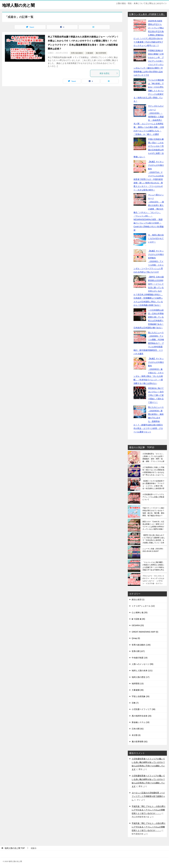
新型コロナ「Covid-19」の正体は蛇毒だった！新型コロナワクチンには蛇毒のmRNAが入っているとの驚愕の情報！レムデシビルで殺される (153, 525)
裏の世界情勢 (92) (140, 742)
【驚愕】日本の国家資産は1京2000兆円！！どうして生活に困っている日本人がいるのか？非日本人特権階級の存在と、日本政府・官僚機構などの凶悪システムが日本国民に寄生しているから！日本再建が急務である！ (149, 291)
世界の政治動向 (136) (141, 645)
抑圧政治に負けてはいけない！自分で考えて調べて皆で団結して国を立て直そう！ (156, 395)
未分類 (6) (136, 735)
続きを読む (109, 73)
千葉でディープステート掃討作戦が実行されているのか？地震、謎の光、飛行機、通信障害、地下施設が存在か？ (153, 512)
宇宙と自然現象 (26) (141, 696)
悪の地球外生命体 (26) (142, 716)
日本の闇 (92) (138, 729)
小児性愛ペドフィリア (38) (144, 709)
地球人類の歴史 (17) (141, 677)
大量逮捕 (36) (138, 690)
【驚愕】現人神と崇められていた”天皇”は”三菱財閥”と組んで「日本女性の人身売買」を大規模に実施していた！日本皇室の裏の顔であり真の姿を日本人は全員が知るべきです (154, 539)
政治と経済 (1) (138, 600)
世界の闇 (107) (138, 651)
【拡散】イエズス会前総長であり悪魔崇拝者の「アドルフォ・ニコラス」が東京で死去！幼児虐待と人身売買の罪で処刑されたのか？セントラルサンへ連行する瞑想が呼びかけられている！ (153, 485)
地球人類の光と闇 (19, 5)
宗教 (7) (135, 703)
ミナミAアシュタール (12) (143, 606)
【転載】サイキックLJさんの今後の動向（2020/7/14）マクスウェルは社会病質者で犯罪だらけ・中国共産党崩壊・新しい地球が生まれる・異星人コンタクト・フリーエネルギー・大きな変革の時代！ (149, 176)
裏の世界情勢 (101, 53)
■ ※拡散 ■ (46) (138, 619)
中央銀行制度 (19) (140, 658)
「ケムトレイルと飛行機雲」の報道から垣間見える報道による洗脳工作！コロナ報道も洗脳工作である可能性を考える (153, 566)
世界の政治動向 (77, 53)
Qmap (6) (136, 638)
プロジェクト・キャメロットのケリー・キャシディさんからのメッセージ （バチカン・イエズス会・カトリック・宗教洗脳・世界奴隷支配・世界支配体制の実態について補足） (153, 580)
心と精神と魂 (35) (140, 613)
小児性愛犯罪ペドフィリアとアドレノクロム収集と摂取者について (153, 497)
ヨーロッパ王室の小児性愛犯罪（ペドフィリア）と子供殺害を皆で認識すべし (148, 796)
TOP (15, 848)
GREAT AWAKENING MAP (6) (145, 632)
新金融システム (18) (141, 722)
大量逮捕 (89, 53)
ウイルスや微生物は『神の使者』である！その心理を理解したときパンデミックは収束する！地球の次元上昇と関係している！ (149, 91)
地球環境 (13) (138, 684)
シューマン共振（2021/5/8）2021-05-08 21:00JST (153, 550)
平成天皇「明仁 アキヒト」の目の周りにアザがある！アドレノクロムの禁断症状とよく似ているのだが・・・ (149, 810)
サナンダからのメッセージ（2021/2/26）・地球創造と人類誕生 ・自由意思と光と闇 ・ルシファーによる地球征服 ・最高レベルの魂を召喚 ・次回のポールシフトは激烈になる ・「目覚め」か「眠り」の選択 (149, 120)
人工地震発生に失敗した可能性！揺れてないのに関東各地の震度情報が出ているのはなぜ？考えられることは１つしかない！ (153, 471)
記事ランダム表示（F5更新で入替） (147, 14)
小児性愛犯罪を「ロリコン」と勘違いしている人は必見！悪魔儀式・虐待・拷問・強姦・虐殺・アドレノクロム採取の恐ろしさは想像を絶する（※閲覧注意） (153, 458)
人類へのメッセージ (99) (143, 664)
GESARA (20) (138, 625)
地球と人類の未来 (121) (142, 671)
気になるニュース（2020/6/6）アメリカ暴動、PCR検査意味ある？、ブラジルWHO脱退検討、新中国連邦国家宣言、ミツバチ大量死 (149, 343)
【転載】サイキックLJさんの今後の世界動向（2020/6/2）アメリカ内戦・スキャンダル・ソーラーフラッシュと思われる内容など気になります (149, 261)
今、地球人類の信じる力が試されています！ (156, 238)
